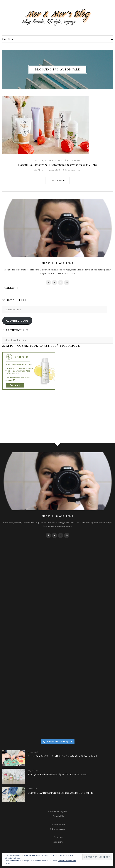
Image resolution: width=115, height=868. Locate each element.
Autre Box (51, 160)
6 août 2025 (33, 752)
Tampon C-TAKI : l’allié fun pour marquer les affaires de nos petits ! (61, 793)
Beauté (62, 160)
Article (39, 160)
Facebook (11, 288)
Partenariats (58, 829)
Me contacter (58, 824)
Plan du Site (58, 816)
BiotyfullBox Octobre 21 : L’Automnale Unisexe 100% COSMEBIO (57, 165)
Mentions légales (58, 811)
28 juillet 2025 (34, 770)
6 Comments (69, 170)
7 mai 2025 (32, 789)
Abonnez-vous (17, 321)
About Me (58, 842)
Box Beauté (74, 160)
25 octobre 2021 (53, 170)
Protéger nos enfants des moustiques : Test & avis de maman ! (58, 774)
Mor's (41, 170)
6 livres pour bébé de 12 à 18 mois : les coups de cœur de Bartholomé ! (62, 756)
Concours (58, 837)
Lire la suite (58, 181)
